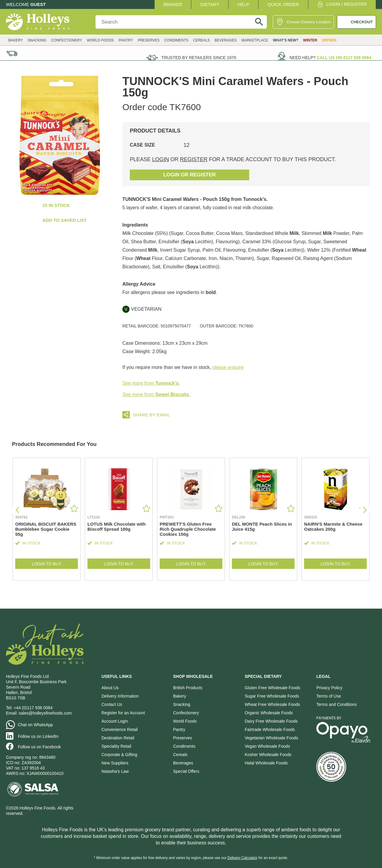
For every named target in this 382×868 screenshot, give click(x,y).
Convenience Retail (120, 730)
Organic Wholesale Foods (269, 713)
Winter (310, 40)
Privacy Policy (329, 688)
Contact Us (112, 704)
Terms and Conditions (336, 704)
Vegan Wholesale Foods (267, 746)
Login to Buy (46, 564)
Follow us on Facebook (39, 747)
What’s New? (285, 40)
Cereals (201, 40)
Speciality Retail (116, 746)
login (161, 159)
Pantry (126, 40)
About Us (110, 688)
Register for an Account (123, 713)
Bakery (16, 40)
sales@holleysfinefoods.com (45, 713)
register (194, 159)
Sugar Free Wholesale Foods (272, 696)
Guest (38, 4)
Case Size (142, 145)
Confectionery (67, 40)
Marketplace (255, 40)
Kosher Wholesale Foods (268, 755)
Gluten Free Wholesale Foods (272, 688)
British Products (188, 688)
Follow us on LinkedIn (38, 736)
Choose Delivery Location (309, 22)
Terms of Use (329, 696)
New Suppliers (115, 763)
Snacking (37, 40)
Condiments (176, 40)
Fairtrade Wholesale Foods (270, 730)
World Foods (100, 40)
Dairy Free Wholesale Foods (271, 721)
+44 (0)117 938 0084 (33, 708)
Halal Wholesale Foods (266, 763)
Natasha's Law (115, 771)
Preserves (148, 40)
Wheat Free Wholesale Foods (272, 704)
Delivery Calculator (242, 858)
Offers (329, 40)
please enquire (228, 367)
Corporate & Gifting (119, 755)
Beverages (226, 40)
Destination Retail (118, 738)
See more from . (151, 383)
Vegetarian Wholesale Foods (271, 738)
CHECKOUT (362, 22)
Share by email (151, 415)
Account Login (115, 721)
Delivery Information (120, 696)
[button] (365, 510)
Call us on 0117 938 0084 (344, 58)
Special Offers (186, 771)
